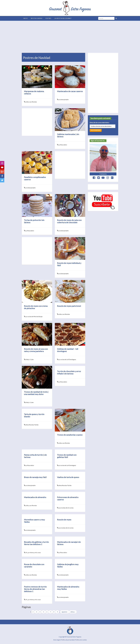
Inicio (25, 18)
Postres (48, 18)
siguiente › (65, 612)
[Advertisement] (70, 36)
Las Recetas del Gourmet (63, 18)
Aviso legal (57, 640)
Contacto (103, 174)
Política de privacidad (68, 640)
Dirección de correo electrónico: (100, 123)
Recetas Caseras (37, 18)
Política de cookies (81, 640)
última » (73, 612)
